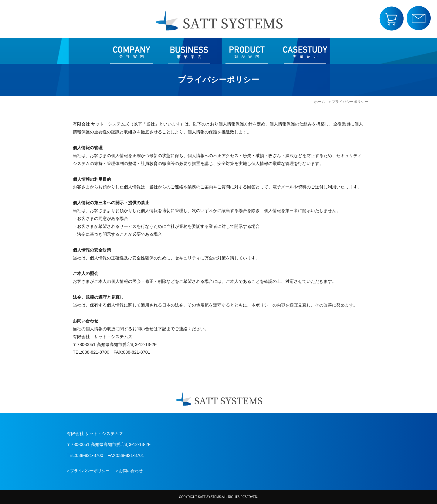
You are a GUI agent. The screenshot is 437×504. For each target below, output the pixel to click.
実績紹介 (305, 51)
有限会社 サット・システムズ (218, 19)
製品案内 (247, 51)
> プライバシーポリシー (88, 471)
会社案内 (131, 51)
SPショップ (391, 19)
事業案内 (189, 51)
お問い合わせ (419, 18)
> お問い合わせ (129, 471)
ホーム (320, 102)
